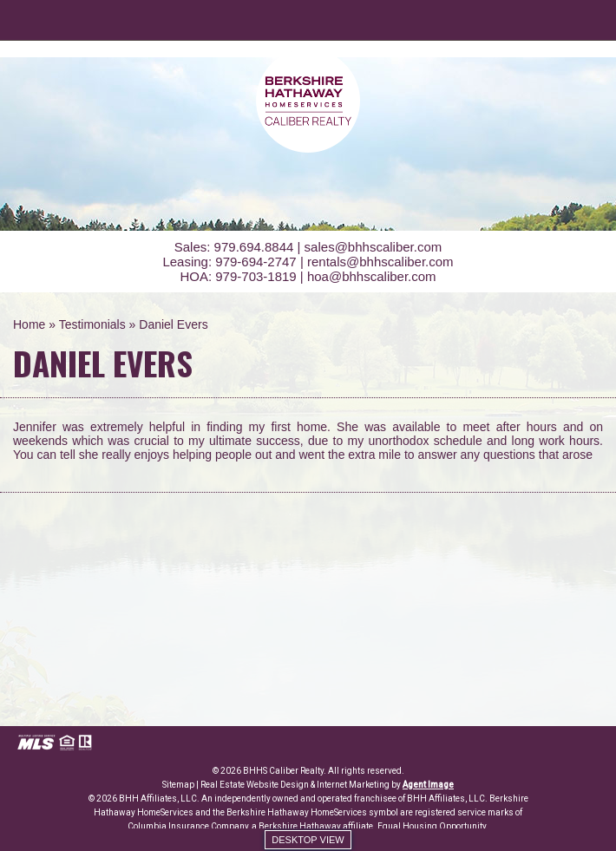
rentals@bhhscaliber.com (380, 262)
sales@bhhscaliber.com (374, 247)
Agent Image (428, 785)
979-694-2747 (256, 262)
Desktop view (308, 840)
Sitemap (178, 785)
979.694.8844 (254, 247)
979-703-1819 (256, 276)
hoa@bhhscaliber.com (372, 276)
